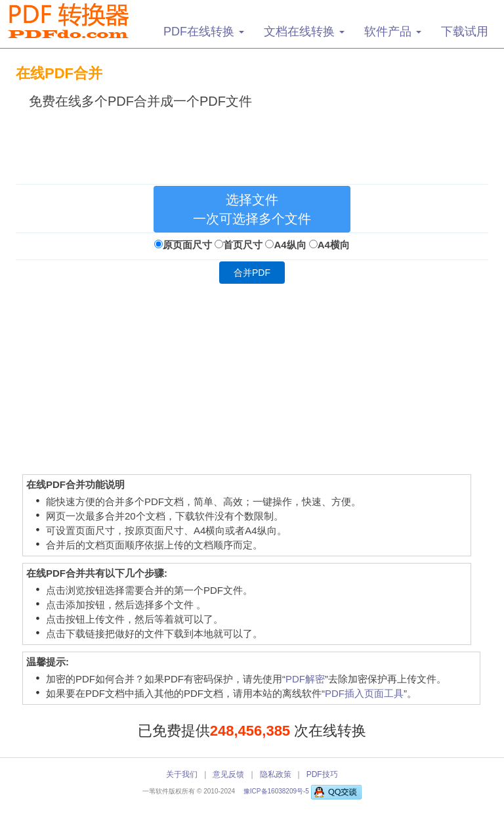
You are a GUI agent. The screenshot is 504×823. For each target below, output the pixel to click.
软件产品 (393, 32)
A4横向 (334, 245)
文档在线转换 (304, 32)
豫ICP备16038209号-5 (277, 791)
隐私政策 (276, 774)
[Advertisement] (255, 144)
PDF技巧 (322, 774)
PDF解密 (305, 679)
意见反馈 (228, 774)
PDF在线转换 (204, 32)
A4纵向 (290, 245)
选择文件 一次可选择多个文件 (252, 209)
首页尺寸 (243, 245)
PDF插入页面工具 (364, 693)
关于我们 (182, 774)
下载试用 (465, 32)
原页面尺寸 (187, 245)
